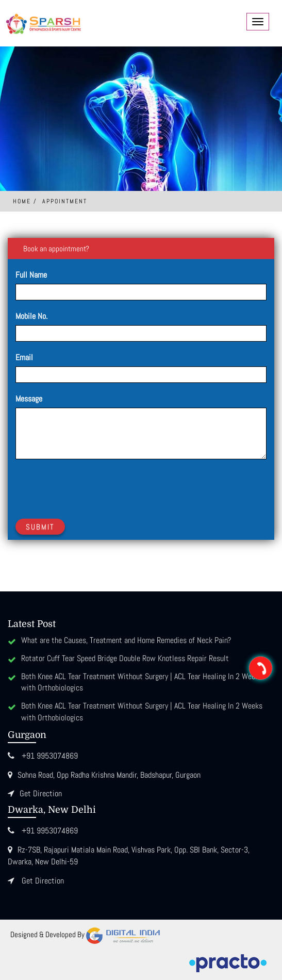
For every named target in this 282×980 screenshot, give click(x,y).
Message (29, 399)
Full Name (31, 275)
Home (22, 201)
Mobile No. (31, 316)
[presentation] (94, 487)
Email (24, 357)
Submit (40, 527)
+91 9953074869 (50, 756)
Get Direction (41, 793)
